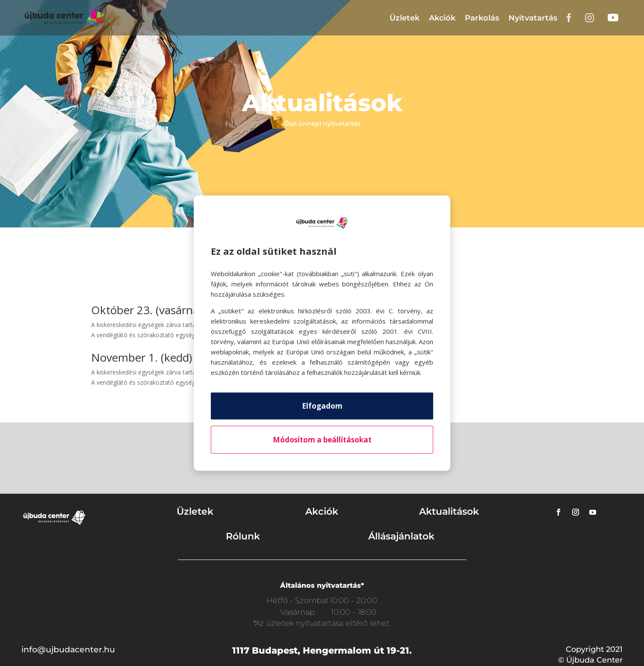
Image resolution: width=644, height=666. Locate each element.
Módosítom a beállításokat (322, 440)
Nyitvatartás (533, 18)
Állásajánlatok (401, 536)
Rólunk (243, 536)
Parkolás (482, 18)
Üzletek (405, 18)
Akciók (442, 18)
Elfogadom (322, 406)
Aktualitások (449, 511)
